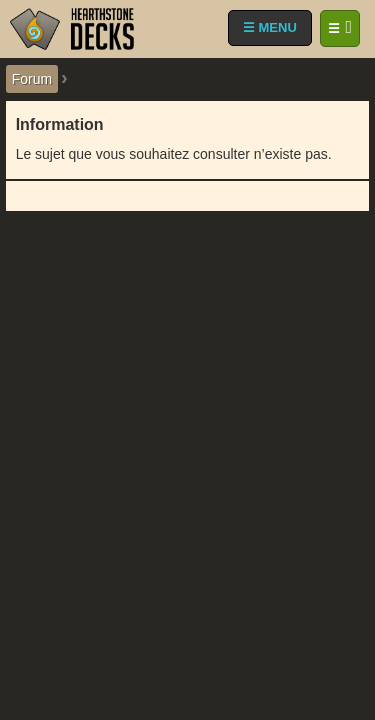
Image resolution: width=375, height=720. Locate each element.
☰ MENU (270, 27)
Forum (32, 79)
